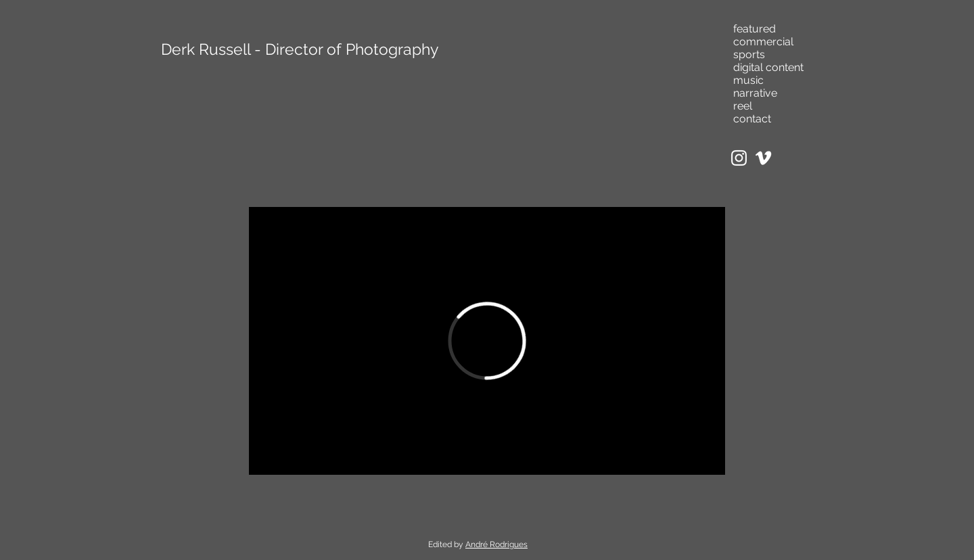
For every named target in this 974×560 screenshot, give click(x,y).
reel (743, 106)
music (748, 80)
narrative (755, 93)
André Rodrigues (496, 544)
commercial (763, 42)
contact (752, 119)
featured (755, 29)
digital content (768, 67)
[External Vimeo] (487, 341)
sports (749, 54)
